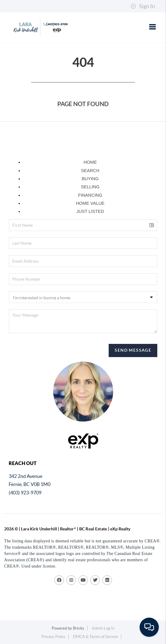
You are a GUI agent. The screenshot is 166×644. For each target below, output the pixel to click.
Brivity (79, 628)
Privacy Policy (53, 637)
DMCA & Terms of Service (95, 637)
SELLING (90, 187)
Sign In (143, 6)
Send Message (133, 350)
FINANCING (90, 195)
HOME (90, 162)
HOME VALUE (90, 203)
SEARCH (90, 171)
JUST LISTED (90, 211)
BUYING (90, 179)
